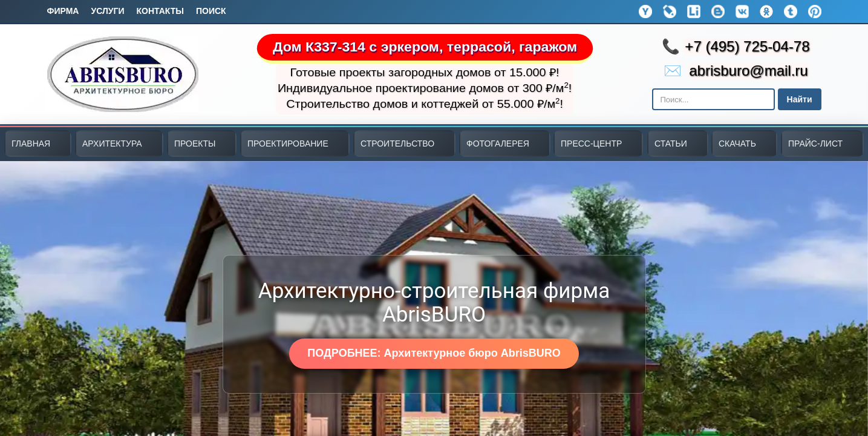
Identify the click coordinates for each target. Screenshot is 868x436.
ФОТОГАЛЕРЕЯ (498, 144)
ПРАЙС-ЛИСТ (815, 144)
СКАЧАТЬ (737, 144)
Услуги (107, 11)
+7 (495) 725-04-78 (747, 46)
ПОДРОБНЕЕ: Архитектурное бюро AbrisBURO (434, 353)
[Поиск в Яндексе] (713, 99)
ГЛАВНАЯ (31, 144)
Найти (800, 99)
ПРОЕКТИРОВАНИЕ (288, 144)
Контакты (160, 11)
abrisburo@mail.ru (748, 71)
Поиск (211, 11)
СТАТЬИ (671, 144)
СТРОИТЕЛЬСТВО (397, 144)
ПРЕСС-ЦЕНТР (591, 144)
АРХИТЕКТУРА (112, 144)
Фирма (63, 11)
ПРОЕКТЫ (195, 144)
